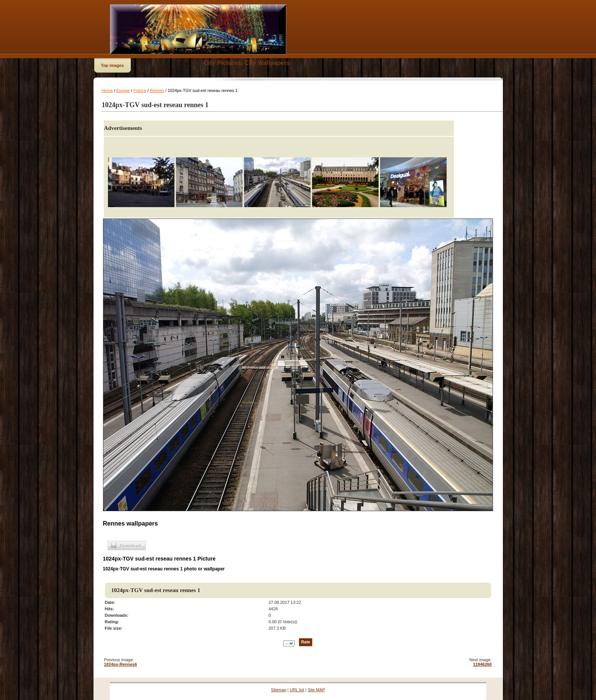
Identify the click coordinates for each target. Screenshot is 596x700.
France (140, 90)
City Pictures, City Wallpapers (247, 63)
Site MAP (316, 690)
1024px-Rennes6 (121, 664)
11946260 (483, 664)
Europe (123, 90)
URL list (297, 690)
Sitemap (279, 690)
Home (107, 90)
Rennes (157, 90)
